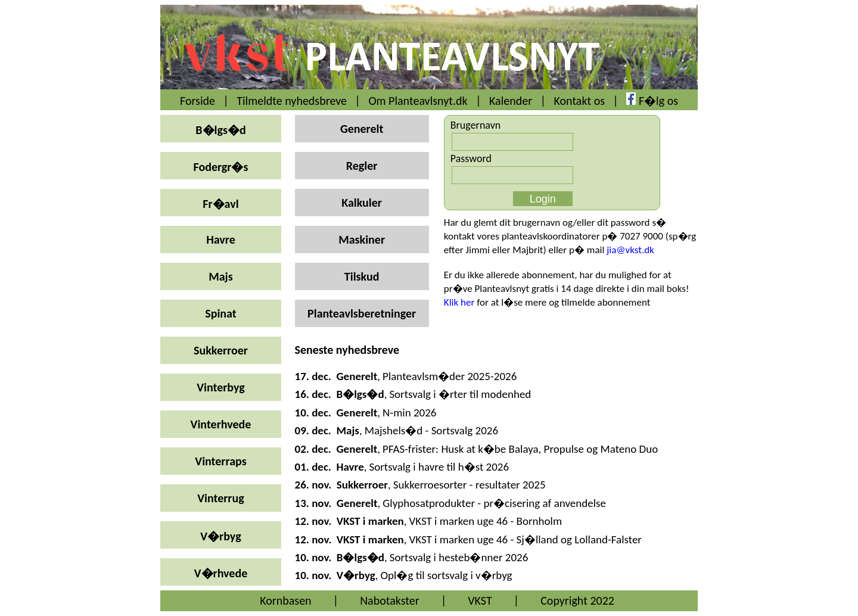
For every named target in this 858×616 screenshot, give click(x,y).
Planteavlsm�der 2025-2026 (450, 376)
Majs (220, 276)
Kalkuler (362, 203)
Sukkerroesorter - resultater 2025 (470, 485)
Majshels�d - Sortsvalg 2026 (431, 430)
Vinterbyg (221, 387)
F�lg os (658, 101)
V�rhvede (221, 573)
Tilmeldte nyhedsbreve (292, 101)
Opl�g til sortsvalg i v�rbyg (446, 575)
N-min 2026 (409, 413)
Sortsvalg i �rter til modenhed (460, 394)
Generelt (362, 129)
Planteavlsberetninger (362, 313)
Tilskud (362, 276)
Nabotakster (390, 601)
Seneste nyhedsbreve (347, 350)
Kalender (511, 101)
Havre (221, 239)
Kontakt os (580, 101)
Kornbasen (285, 601)
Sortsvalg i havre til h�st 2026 (439, 467)
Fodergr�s (221, 167)
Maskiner (362, 239)
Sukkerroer (221, 350)
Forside (198, 101)
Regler (362, 166)
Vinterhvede (221, 424)
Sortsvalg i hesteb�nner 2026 (459, 557)
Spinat (220, 313)
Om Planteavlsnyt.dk (418, 101)
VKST (480, 601)
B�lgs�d (220, 130)
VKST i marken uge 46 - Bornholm (485, 521)
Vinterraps (220, 461)
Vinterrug (220, 498)
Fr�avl (220, 204)
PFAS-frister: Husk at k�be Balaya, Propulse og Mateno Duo (520, 449)
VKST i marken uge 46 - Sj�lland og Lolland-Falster (525, 539)
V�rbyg (220, 536)
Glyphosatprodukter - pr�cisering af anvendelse (494, 503)
